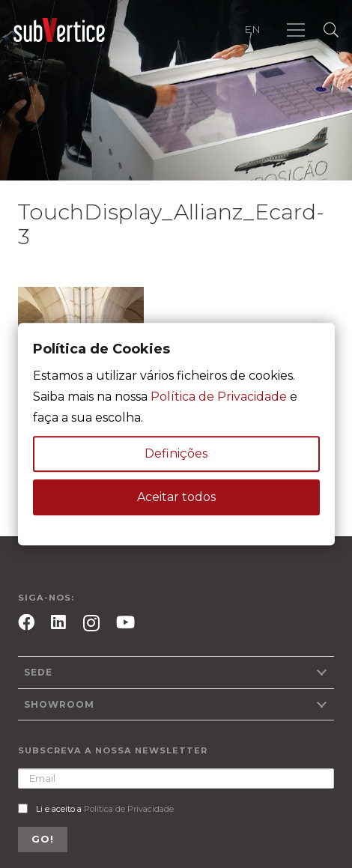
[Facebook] (26, 622)
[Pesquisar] (331, 30)
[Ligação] (59, 30)
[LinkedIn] (58, 622)
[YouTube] (125, 622)
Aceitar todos (176, 497)
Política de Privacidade (129, 809)
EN (252, 29)
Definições (176, 453)
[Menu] (296, 30)
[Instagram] (91, 623)
